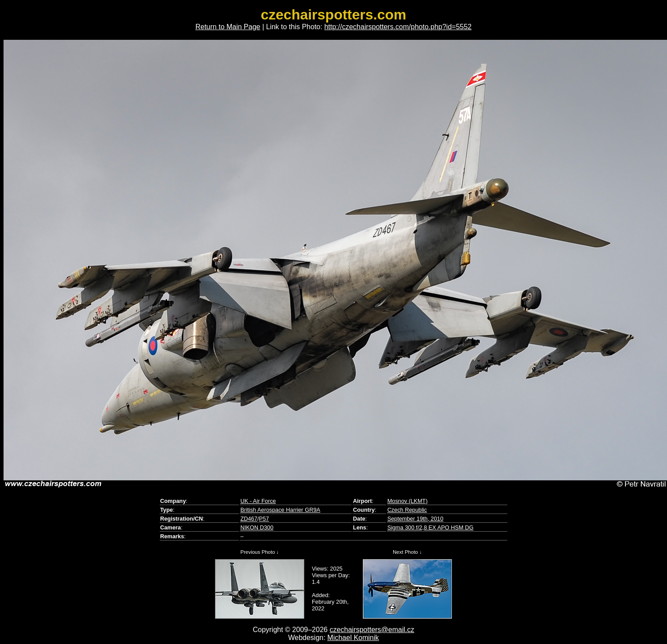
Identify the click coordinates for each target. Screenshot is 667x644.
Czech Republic (407, 510)
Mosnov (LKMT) (408, 501)
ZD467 (249, 519)
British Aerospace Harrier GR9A (280, 510)
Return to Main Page (228, 27)
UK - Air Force (258, 501)
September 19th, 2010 (416, 519)
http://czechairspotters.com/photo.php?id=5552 (398, 27)
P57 (264, 519)
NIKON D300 (257, 527)
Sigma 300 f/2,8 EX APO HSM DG (431, 527)
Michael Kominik (353, 638)
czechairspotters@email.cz (372, 630)
